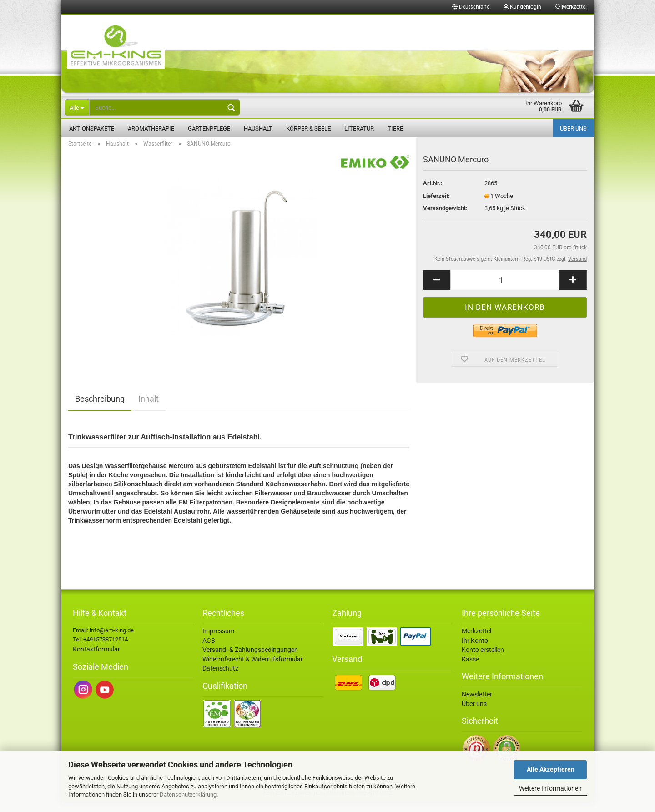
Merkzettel (571, 7)
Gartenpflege (209, 129)
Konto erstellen (483, 660)
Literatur (359, 129)
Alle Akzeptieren (551, 769)
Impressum (218, 641)
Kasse (470, 670)
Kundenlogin (522, 7)
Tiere (395, 129)
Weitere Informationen (550, 788)
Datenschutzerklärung (188, 794)
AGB (209, 651)
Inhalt (149, 409)
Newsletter (477, 705)
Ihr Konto (475, 651)
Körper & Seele (308, 129)
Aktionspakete (92, 129)
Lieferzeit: (436, 206)
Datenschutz (220, 679)
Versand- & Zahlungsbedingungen (250, 660)
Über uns (573, 129)
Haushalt (258, 129)
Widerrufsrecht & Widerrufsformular (253, 670)
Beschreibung (100, 409)
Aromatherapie (151, 129)
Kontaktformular (96, 660)
